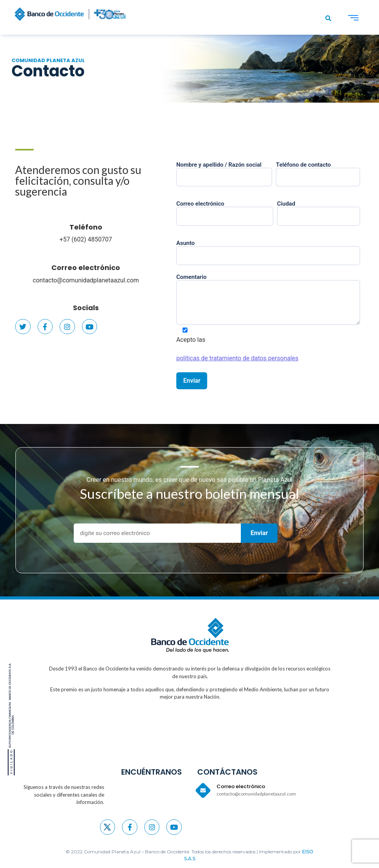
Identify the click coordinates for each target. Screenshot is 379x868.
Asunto (279, 250)
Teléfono (77, 227)
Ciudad (329, 210)
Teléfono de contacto (328, 171)
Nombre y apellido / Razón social (235, 171)
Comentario (279, 300)
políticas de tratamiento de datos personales (248, 358)
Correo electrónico (77, 268)
